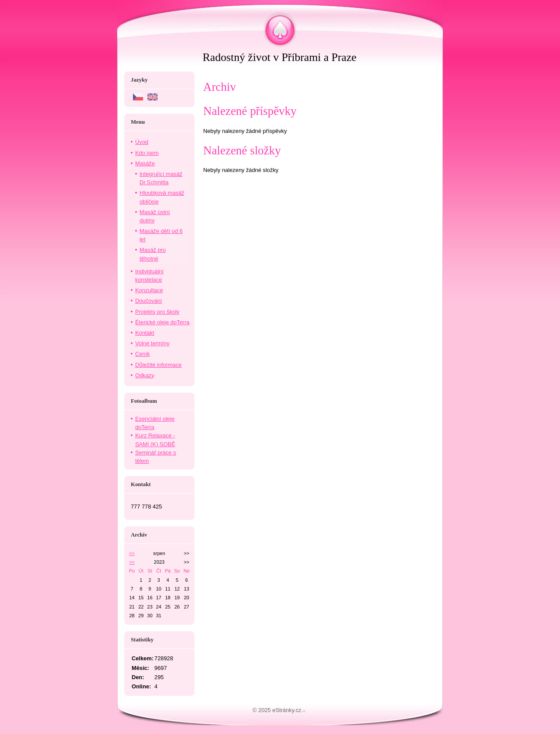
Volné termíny (152, 343)
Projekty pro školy (157, 312)
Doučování (149, 301)
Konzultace (149, 290)
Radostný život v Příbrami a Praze (280, 57)
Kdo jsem (147, 153)
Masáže (145, 163)
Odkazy (145, 375)
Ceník (142, 354)
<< (132, 553)
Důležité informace (158, 365)
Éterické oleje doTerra (162, 322)
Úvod (142, 142)
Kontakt (145, 333)
